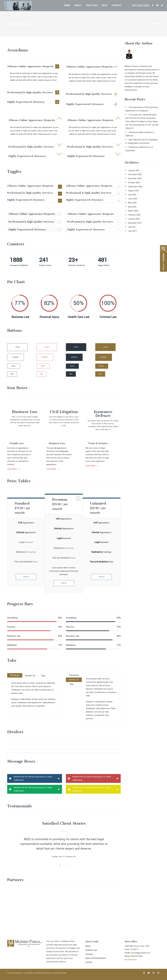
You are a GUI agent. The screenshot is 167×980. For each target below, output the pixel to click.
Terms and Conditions (15, 973)
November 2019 (135, 223)
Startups (89, 954)
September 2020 (135, 187)
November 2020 (135, 179)
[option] (64, 852)
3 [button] (68, 869)
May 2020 (132, 203)
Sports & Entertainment (96, 958)
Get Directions (131, 960)
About (88, 946)
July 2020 (132, 195)
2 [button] (64, 869)
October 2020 (134, 183)
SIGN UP (64, 583)
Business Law (57, 472)
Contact (89, 962)
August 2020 (133, 191)
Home (146, 24)
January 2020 (134, 219)
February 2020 (134, 215)
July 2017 (132, 227)
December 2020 (135, 175)
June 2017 (133, 231)
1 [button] (60, 869)
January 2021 (134, 170)
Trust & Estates (123, 443)
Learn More (117, 466)
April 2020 (132, 207)
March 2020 (133, 211)
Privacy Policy (29, 973)
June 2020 (133, 199)
